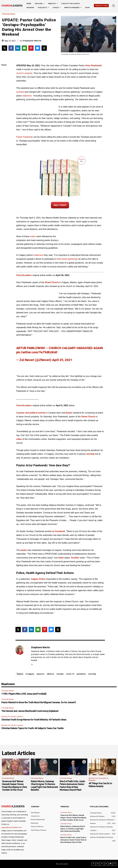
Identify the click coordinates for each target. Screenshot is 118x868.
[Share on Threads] (44, 48)
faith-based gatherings (67, 259)
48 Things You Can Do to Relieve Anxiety (100, 785)
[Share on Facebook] (11, 48)
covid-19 (70, 674)
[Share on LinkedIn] (18, 48)
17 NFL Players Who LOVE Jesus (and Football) (24, 694)
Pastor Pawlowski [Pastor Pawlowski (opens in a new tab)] (25, 137)
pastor (24, 550)
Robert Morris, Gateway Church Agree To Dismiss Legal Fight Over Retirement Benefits (44, 786)
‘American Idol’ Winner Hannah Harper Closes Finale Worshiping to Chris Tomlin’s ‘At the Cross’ (14, 786)
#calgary (30, 674)
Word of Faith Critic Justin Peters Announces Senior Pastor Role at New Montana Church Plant (72, 786)
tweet (61, 558)
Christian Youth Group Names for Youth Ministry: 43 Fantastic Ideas (34, 720)
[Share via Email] (24, 48)
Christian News (9, 14)
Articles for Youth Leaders (12, 717)
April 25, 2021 (62, 360)
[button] (114, 6)
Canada (60, 674)
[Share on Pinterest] (31, 48)
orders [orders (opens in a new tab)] (33, 236)
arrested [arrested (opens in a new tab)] (20, 92)
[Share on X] (4, 48)
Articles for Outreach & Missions (98, 779)
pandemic (81, 674)
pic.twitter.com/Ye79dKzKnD (37, 352)
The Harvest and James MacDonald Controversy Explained (30, 711)
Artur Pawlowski (93, 66)
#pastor (40, 674)
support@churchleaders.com (12, 827)
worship (90, 454)
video (19, 439)
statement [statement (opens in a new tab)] (27, 96)
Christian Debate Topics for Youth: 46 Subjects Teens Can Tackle (32, 728)
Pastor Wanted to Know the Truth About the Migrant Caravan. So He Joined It (39, 702)
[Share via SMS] (38, 48)
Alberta (50, 674)
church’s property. (25, 73)
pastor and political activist (32, 413)
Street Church (52, 282)
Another (75, 558)
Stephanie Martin (32, 41)
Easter (69, 413)
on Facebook (59, 531)
